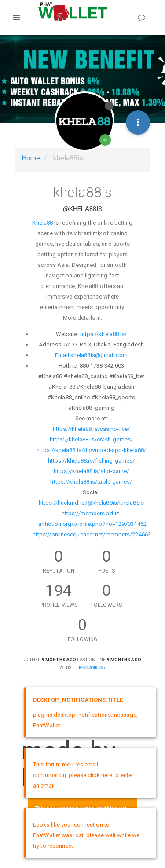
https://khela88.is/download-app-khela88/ (91, 450)
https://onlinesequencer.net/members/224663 (92, 534)
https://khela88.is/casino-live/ (91, 429)
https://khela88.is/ (104, 334)
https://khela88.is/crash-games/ (91, 439)
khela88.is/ (92, 668)
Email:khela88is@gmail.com (91, 355)
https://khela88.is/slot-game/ (92, 471)
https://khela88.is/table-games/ (91, 482)
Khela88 (42, 223)
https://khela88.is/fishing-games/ (91, 461)
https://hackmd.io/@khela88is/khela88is (91, 503)
